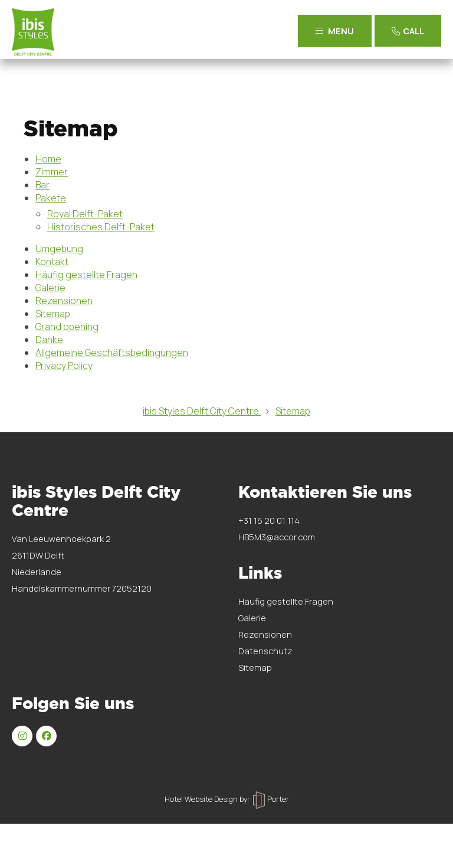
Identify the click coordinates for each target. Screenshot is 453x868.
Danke (49, 340)
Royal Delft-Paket (85, 214)
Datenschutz (265, 651)
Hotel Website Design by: (207, 799)
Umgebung (59, 249)
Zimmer (52, 172)
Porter (271, 799)
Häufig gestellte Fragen (86, 275)
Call (406, 31)
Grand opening (67, 327)
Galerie (50, 288)
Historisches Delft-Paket (101, 227)
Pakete (51, 198)
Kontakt (52, 262)
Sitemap (53, 314)
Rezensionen (64, 301)
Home (48, 159)
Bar (42, 185)
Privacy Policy (64, 366)
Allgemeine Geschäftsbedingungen (112, 353)
